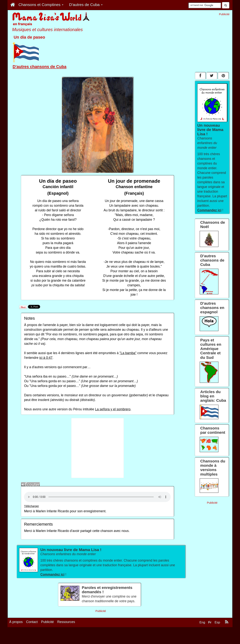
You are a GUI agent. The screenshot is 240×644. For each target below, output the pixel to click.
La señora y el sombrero (113, 409)
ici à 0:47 (46, 358)
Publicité (47, 622)
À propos (16, 622)
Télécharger (31, 506)
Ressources (66, 622)
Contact (32, 622)
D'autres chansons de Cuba (39, 67)
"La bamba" (128, 353)
